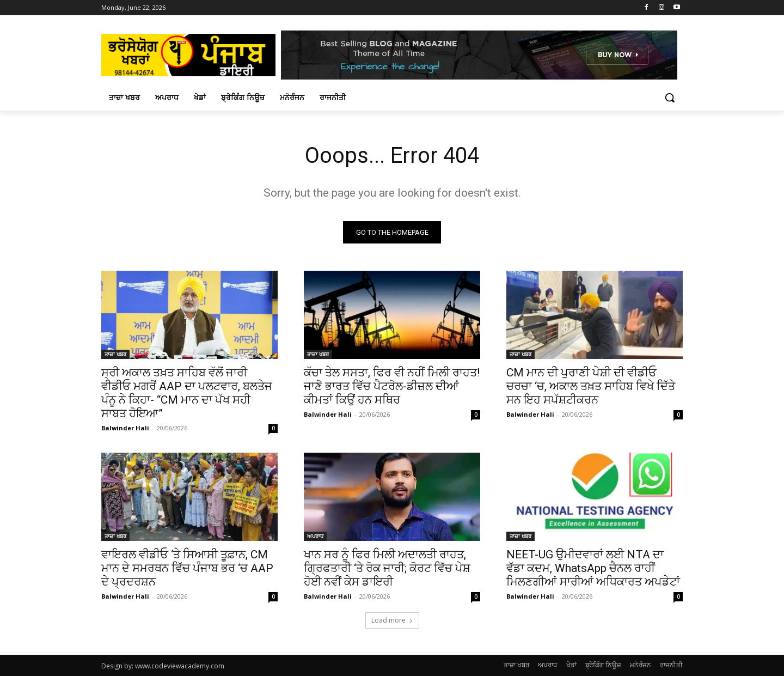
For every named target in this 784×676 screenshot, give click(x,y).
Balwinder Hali (125, 428)
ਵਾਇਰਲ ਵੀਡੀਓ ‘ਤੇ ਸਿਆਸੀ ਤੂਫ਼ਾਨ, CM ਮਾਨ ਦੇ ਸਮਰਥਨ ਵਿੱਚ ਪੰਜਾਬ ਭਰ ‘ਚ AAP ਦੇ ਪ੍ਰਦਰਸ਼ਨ (187, 568)
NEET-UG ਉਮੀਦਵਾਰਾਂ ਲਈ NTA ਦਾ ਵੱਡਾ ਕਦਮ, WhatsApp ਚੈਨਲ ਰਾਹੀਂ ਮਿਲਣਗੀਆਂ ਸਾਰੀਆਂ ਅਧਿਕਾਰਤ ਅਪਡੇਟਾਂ (593, 568)
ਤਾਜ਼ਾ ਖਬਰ (115, 354)
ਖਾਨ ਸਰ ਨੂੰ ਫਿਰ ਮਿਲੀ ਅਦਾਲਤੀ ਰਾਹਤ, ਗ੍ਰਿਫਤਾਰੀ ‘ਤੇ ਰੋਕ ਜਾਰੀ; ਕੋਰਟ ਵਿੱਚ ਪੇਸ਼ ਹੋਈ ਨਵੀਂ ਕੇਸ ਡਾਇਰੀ (387, 568)
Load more (392, 620)
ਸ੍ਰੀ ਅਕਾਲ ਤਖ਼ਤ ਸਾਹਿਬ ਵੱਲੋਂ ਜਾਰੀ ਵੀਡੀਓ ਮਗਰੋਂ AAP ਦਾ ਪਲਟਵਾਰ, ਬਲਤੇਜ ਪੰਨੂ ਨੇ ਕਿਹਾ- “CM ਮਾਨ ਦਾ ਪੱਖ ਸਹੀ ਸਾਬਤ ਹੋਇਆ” (187, 393)
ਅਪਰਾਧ (315, 536)
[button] (670, 98)
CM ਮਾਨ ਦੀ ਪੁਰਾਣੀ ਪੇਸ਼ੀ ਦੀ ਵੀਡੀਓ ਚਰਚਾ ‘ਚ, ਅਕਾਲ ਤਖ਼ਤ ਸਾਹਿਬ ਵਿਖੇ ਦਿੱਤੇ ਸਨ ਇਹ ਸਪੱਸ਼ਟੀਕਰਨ (591, 386)
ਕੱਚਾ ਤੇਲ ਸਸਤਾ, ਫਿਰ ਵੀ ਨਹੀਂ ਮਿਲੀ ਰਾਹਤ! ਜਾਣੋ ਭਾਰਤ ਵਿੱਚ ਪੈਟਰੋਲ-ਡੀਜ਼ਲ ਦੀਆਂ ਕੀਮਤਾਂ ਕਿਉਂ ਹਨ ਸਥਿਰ (392, 386)
